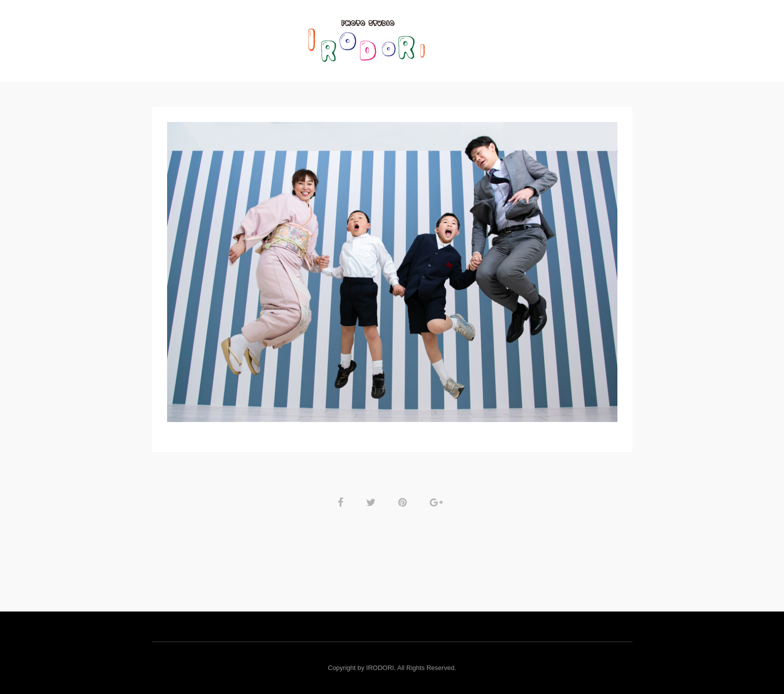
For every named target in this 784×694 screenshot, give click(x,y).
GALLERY (277, 37)
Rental (500, 37)
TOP (237, 37)
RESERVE (546, 37)
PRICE (458, 37)
